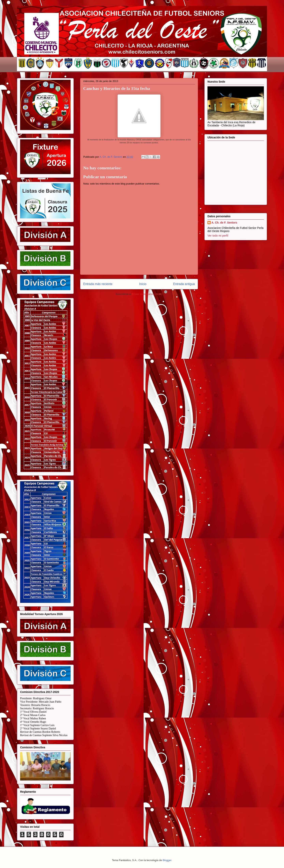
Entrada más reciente (98, 284)
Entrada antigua (184, 284)
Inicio (143, 284)
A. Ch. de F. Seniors (224, 223)
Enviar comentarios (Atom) (147, 294)
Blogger (167, 860)
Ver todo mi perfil (218, 236)
